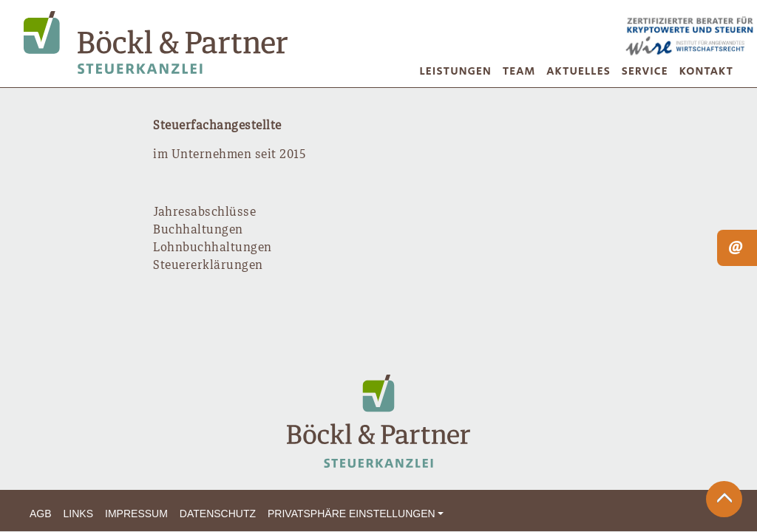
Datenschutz (218, 514)
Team (519, 71)
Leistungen (456, 71)
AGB (41, 514)
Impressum (136, 514)
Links (78, 514)
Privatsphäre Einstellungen (352, 514)
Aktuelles (578, 71)
